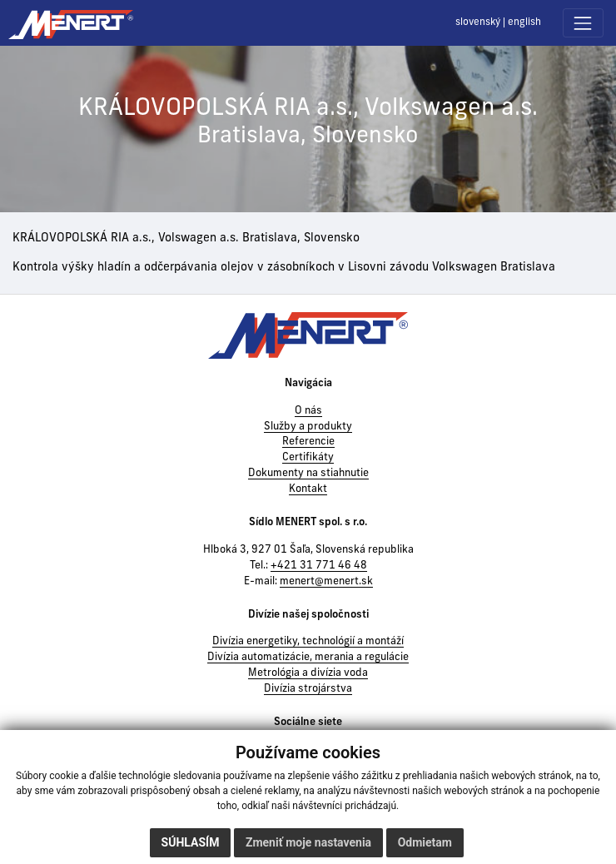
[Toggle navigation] (583, 23)
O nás (308, 411)
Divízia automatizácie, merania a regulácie (308, 658)
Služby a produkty (308, 427)
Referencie (308, 442)
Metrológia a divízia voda (308, 673)
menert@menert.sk (326, 582)
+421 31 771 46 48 (319, 566)
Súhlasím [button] (191, 842)
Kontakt (308, 489)
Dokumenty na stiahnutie (308, 474)
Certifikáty (308, 458)
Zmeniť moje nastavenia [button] (308, 842)
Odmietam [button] (425, 842)
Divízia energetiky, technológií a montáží (308, 642)
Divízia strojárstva (308, 689)
